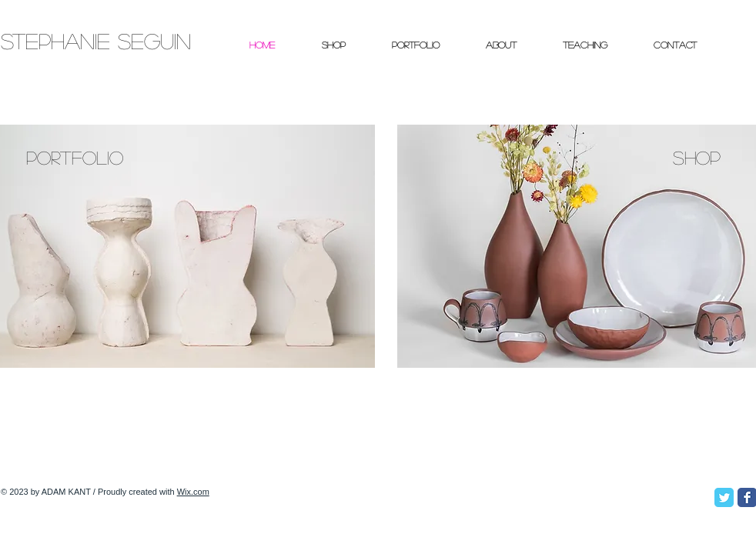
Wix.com (193, 492)
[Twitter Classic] (724, 497)
